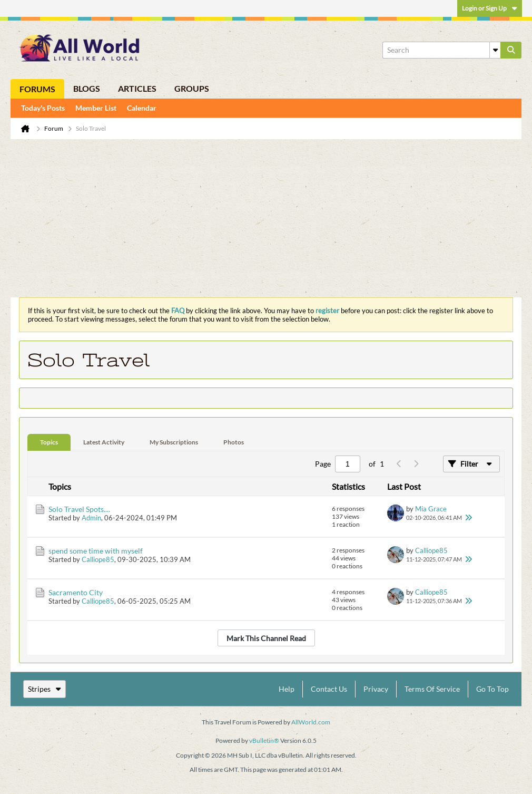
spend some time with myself (96, 551)
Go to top (492, 689)
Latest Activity (104, 442)
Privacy (376, 689)
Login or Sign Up (490, 8)
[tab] (49, 443)
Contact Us (329, 689)
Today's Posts (43, 108)
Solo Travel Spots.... (79, 509)
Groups (192, 88)
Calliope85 (98, 559)
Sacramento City (76, 592)
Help (287, 689)
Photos (234, 442)
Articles (137, 88)
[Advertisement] (266, 218)
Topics (49, 442)
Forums (37, 89)
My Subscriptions (174, 442)
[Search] (441, 50)
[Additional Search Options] (495, 50)
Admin (91, 518)
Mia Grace (431, 509)
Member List (96, 108)
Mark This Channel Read (266, 638)
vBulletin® (264, 740)
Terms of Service (432, 689)
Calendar (142, 108)
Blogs (87, 88)
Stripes (45, 689)
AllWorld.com (311, 722)
